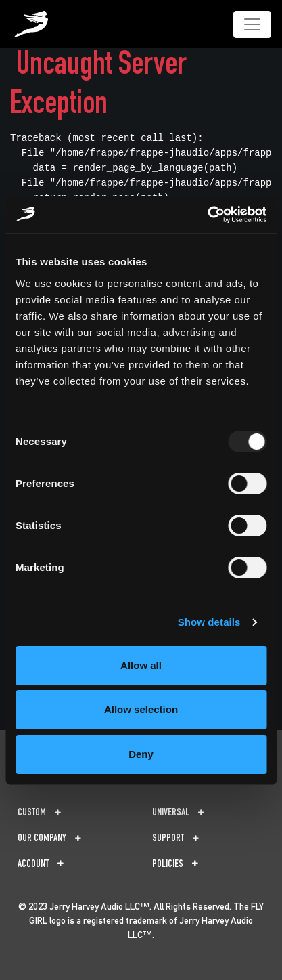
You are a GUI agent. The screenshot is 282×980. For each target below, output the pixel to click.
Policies (175, 865)
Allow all (141, 665)
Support (175, 839)
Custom (39, 813)
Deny (141, 754)
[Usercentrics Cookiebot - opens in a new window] (207, 215)
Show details (209, 622)
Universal (178, 813)
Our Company (49, 839)
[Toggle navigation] (252, 24)
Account (41, 865)
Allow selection (141, 709)
